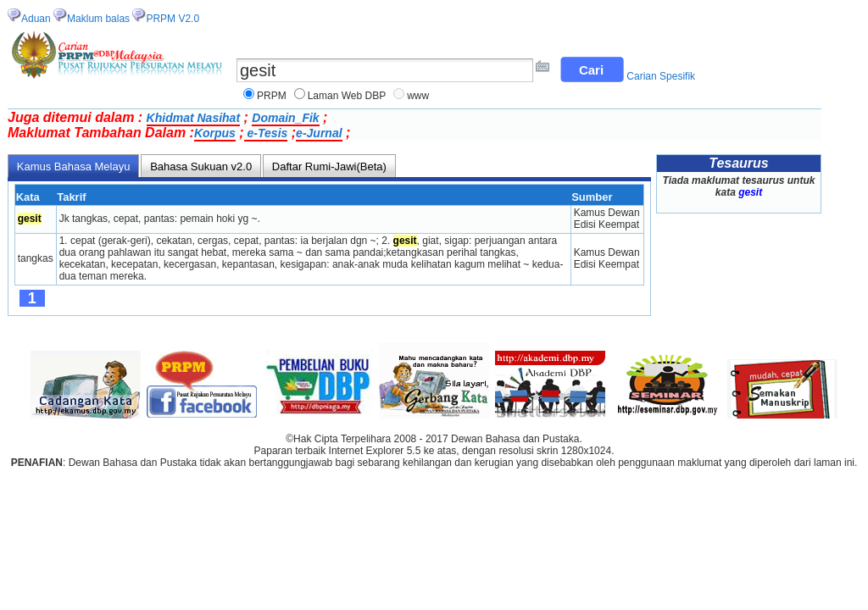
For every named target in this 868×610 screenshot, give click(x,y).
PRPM (272, 96)
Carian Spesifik (661, 76)
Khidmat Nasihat (193, 118)
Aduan (36, 19)
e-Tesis (266, 133)
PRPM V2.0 (172, 19)
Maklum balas (98, 19)
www (418, 96)
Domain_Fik (285, 118)
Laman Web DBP (347, 96)
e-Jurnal (319, 133)
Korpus (215, 133)
